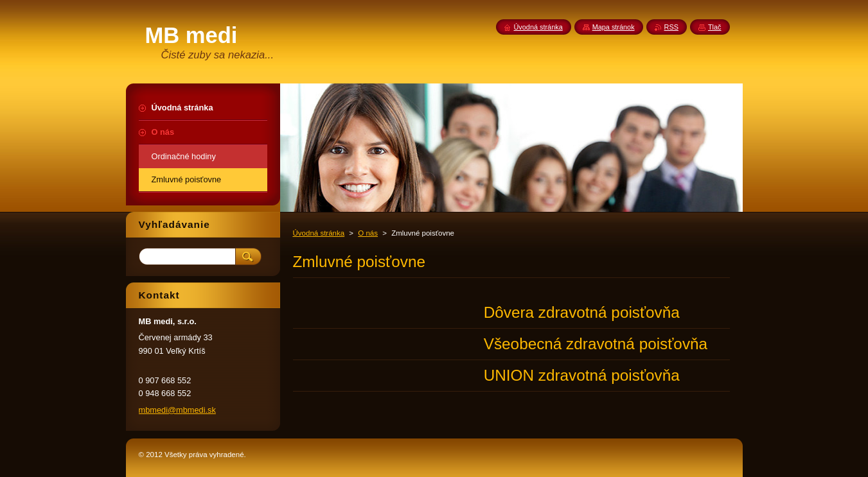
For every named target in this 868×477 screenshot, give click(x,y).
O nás (368, 233)
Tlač (715, 27)
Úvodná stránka (319, 233)
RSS (671, 27)
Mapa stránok (614, 27)
